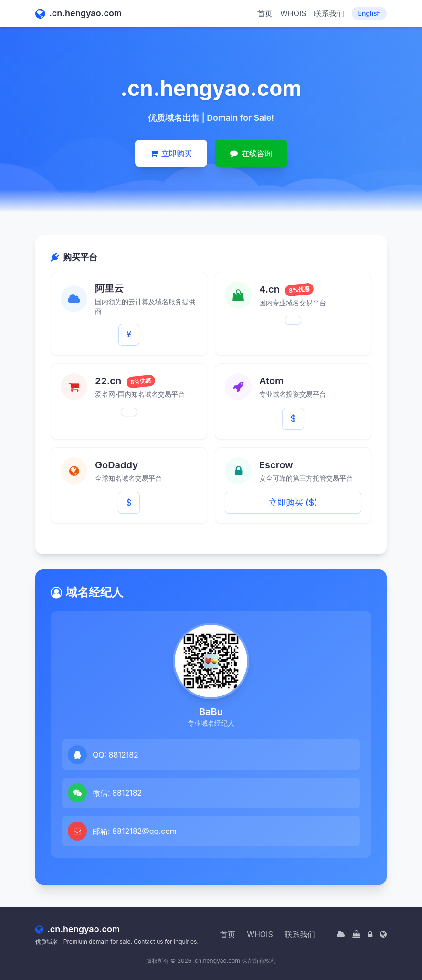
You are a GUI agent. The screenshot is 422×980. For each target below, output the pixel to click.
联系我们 (329, 13)
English (369, 13)
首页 (265, 13)
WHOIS (293, 13)
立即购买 (171, 153)
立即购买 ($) (293, 502)
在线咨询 (251, 153)
